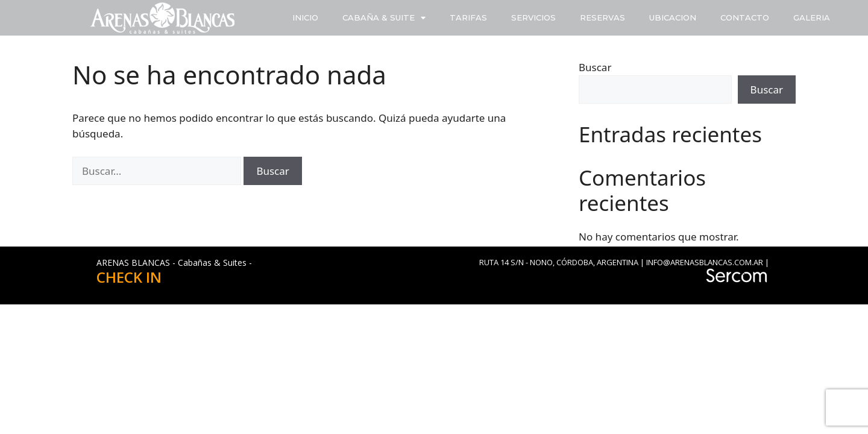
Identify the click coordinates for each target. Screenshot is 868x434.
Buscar (595, 67)
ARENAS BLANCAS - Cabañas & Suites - (174, 263)
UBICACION (673, 17)
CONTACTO (745, 17)
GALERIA (812, 17)
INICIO (305, 17)
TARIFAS (468, 17)
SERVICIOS (533, 17)
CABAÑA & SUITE (384, 18)
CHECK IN (129, 277)
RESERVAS (602, 17)
